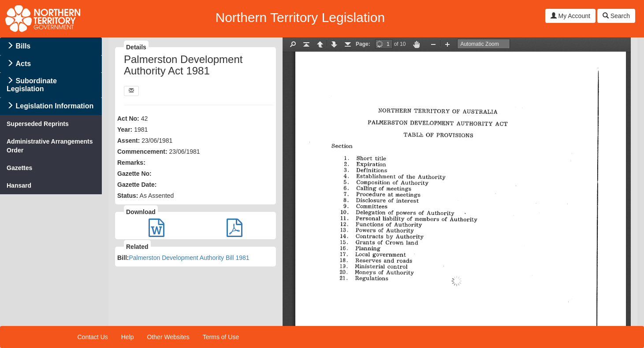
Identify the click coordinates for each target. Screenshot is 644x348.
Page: (363, 44)
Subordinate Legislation (32, 85)
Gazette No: (134, 174)
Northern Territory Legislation (300, 17)
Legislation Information (54, 106)
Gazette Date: (137, 185)
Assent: (128, 141)
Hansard (19, 185)
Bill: (123, 258)
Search (616, 16)
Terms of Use (221, 337)
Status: (128, 196)
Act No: (128, 118)
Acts (23, 64)
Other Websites (168, 337)
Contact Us (93, 337)
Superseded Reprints (38, 124)
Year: (125, 130)
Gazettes (19, 168)
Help (128, 337)
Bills (23, 46)
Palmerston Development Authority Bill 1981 (189, 258)
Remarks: (131, 163)
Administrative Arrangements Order (50, 146)
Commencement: (142, 152)
